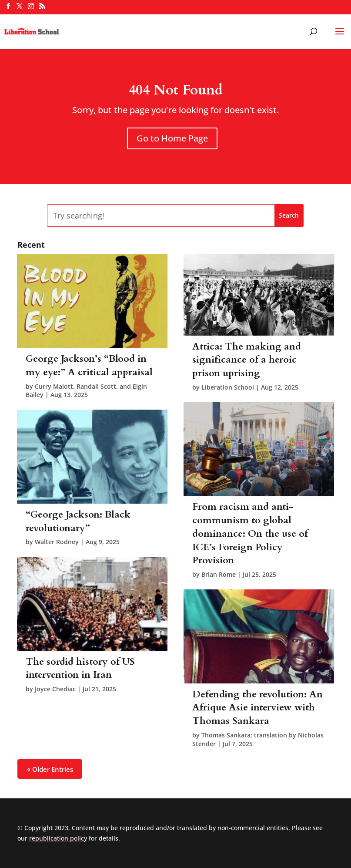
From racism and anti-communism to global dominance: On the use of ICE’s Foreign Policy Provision (250, 533)
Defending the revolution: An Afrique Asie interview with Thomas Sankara (257, 708)
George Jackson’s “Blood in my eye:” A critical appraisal (89, 365)
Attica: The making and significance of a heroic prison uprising (247, 360)
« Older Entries (50, 769)
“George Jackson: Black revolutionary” (78, 521)
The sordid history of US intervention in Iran (80, 668)
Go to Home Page (172, 138)
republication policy (58, 838)
